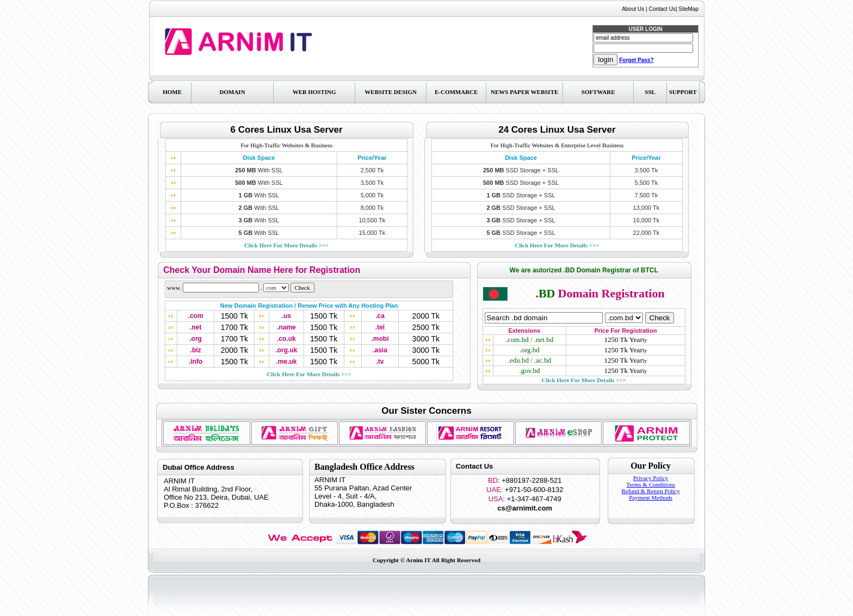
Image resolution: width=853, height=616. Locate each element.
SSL (650, 92)
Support (683, 92)
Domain (233, 92)
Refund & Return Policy (650, 491)
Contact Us (662, 9)
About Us (633, 9)
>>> (286, 245)
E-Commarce (456, 92)
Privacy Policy (651, 478)
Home (172, 92)
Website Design (391, 92)
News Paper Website (524, 92)
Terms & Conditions (651, 484)
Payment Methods (651, 497)
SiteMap (688, 9)
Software (598, 92)
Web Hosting (314, 92)
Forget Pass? (636, 60)
